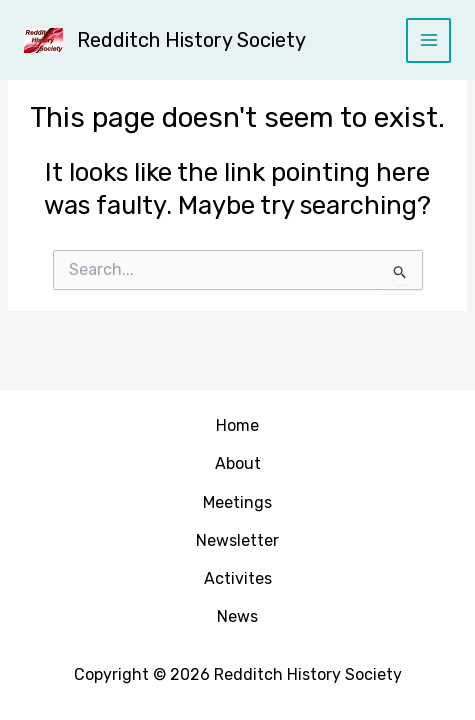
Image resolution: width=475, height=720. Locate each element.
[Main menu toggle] (428, 40)
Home (237, 425)
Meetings (237, 502)
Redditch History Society (191, 40)
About (238, 463)
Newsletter (237, 540)
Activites (238, 578)
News (237, 616)
